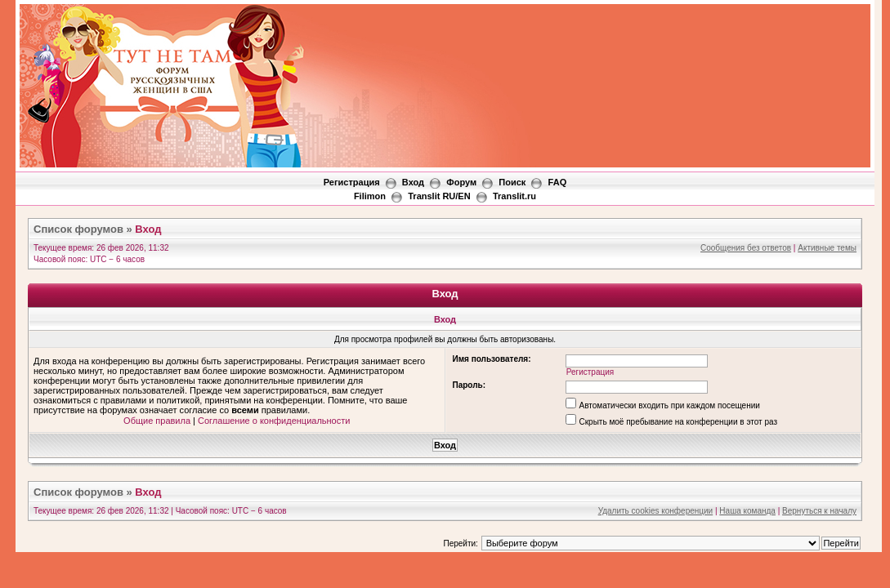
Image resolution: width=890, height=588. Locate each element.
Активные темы (827, 248)
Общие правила (157, 421)
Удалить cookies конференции (656, 511)
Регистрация (352, 182)
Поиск (512, 182)
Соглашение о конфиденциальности (274, 421)
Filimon (370, 196)
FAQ (558, 182)
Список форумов (78, 229)
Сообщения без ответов (746, 248)
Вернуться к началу (819, 511)
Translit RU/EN (439, 196)
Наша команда (747, 511)
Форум (461, 182)
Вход (413, 182)
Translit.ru (514, 196)
